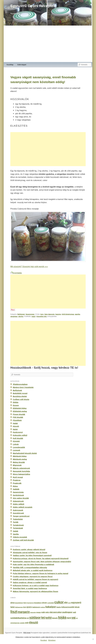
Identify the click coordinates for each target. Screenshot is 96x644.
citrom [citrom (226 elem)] (44, 603)
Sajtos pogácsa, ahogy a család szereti (30, 582)
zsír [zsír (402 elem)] (27, 623)
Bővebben (52, 640)
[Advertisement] (48, 44)
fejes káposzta (50, 314)
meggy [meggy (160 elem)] (39, 612)
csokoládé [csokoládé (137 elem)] (51, 603)
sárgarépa (14, 316)
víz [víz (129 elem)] (77, 618)
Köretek (16, 441)
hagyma (58, 314)
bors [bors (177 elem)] (25, 603)
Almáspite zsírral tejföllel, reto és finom (30, 552)
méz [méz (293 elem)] (47, 612)
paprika (77, 314)
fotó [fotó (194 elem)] (25, 607)
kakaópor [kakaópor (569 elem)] (51, 607)
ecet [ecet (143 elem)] (69, 603)
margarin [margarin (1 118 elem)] (24, 612)
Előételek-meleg (20, 411)
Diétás (16, 402)
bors (42, 314)
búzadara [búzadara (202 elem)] (38, 603)
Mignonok (17, 465)
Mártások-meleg (20, 459)
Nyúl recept (18, 477)
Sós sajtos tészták (21, 498)
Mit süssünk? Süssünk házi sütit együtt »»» (29, 266)
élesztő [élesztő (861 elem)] (34, 622)
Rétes (15, 486)
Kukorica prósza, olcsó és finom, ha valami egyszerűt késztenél (41, 558)
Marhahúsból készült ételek (25, 453)
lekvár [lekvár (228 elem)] (77, 607)
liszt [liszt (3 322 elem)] (14, 612)
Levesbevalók (19, 447)
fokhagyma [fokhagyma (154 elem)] (19, 607)
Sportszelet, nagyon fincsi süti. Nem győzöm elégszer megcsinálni (42, 561)
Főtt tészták (18, 417)
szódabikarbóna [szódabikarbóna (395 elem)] (18, 618)
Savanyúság (30, 314)
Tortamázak (18, 528)
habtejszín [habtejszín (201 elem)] (36, 607)
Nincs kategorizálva (21, 474)
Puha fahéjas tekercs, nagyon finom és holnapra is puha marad (40, 573)
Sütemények (18, 501)
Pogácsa (17, 480)
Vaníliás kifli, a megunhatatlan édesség (30, 567)
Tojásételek (18, 519)
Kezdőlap (10, 65)
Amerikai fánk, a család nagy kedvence (30, 588)
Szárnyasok (18, 510)
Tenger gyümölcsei (21, 516)
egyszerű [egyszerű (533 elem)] (76, 602)
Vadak (15, 531)
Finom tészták (19, 414)
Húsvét (16, 426)
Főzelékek (17, 420)
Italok (15, 429)
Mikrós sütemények (21, 468)
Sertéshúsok (18, 495)
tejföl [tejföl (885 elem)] (48, 618)
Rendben (44, 640)
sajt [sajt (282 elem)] (74, 612)
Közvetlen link (42, 316)
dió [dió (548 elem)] (66, 602)
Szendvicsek (18, 513)
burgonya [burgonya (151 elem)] (30, 603)
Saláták (16, 489)
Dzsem (16, 405)
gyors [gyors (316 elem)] (29, 607)
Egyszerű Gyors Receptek (33, 6)
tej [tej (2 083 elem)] (43, 617)
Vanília (16, 534)
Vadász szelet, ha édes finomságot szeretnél (32, 555)
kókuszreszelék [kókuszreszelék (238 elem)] (68, 607)
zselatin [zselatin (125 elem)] (22, 623)
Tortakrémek (18, 525)
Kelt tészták (18, 438)
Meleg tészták (19, 462)
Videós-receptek (20, 537)
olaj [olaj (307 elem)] (51, 612)
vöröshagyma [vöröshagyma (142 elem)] (15, 623)
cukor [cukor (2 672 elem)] (59, 602)
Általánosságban (20, 384)
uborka (21, 316)
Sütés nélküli (18, 504)
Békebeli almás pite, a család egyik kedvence (33, 570)
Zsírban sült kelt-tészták (23, 540)
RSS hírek (27, 633)
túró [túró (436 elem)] (69, 618)
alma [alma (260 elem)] (12, 603)
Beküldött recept (20, 393)
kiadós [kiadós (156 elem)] (59, 607)
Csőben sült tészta (21, 399)
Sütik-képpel (22, 65)
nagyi (34, 316)
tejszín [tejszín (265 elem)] (55, 618)
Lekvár (16, 444)
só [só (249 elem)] (28, 618)
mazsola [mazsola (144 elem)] (33, 612)
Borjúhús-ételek (20, 396)
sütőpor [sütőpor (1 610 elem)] (35, 617)
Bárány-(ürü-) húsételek (23, 387)
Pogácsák (17, 483)
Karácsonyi (18, 432)
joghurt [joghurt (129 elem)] (43, 607)
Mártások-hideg (20, 456)
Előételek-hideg (20, 408)
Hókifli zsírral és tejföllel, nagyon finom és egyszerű (35, 579)
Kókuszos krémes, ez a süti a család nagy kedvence (36, 585)
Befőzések (21, 314)
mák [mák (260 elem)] (43, 612)
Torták (16, 522)
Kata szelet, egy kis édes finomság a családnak (33, 564)
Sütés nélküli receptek (23, 507)
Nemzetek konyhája (21, 471)
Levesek (16, 450)
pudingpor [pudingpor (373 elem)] (67, 612)
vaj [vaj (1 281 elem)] (74, 618)
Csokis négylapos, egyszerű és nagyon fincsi (33, 576)
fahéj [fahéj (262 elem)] (12, 607)
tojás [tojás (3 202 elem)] (62, 617)
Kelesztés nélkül (20, 435)
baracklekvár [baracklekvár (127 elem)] (19, 603)
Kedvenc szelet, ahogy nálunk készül (29, 549)
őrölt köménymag (68, 314)
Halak (15, 423)
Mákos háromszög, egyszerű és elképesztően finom (35, 591)
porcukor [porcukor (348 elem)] (57, 612)
